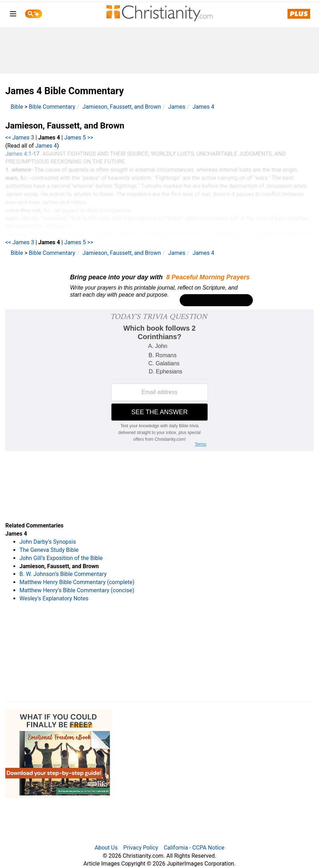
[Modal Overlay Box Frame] (159, 288)
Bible (17, 107)
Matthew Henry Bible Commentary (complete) (77, 582)
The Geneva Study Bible (49, 550)
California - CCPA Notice (194, 848)
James (177, 107)
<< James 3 (20, 138)
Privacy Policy (141, 848)
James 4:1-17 (22, 154)
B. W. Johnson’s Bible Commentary (63, 574)
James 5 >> (79, 138)
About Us (106, 848)
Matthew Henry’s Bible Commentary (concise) (77, 590)
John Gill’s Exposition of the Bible (61, 558)
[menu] (13, 15)
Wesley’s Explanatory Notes (54, 598)
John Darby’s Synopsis (48, 542)
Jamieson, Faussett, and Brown (122, 107)
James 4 (203, 107)
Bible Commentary (52, 107)
